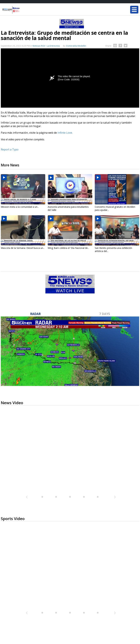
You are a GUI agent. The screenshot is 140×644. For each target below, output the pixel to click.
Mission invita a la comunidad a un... (20, 207)
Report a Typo (10, 149)
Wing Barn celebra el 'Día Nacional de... (68, 248)
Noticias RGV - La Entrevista (46, 46)
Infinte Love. (65, 133)
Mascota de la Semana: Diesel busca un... (23, 248)
